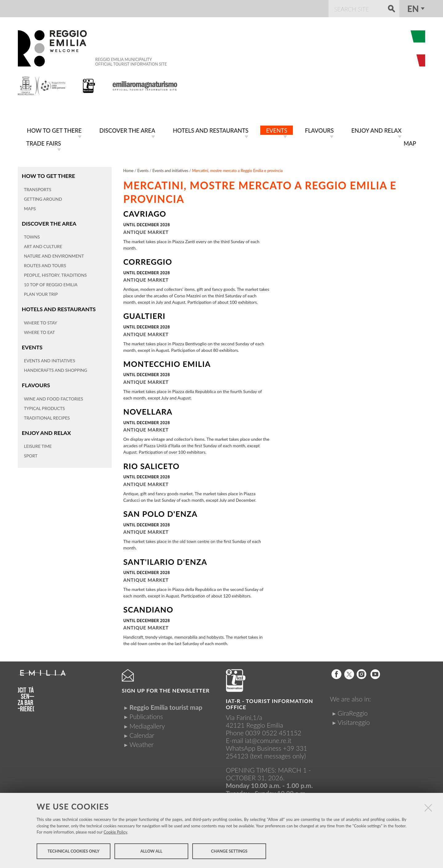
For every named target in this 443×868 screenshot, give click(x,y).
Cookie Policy (116, 833)
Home (128, 169)
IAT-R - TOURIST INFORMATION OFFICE (269, 703)
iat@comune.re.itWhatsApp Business (259, 743)
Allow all (151, 852)
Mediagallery (147, 725)
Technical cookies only (73, 852)
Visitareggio (354, 721)
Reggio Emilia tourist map (166, 706)
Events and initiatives (170, 169)
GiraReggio (353, 712)
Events (32, 345)
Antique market (146, 231)
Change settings (229, 852)
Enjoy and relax (46, 430)
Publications (146, 715)
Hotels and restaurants (58, 307)
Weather (142, 743)
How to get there (48, 174)
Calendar (142, 734)
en (413, 9)
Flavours (36, 382)
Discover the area (49, 222)
